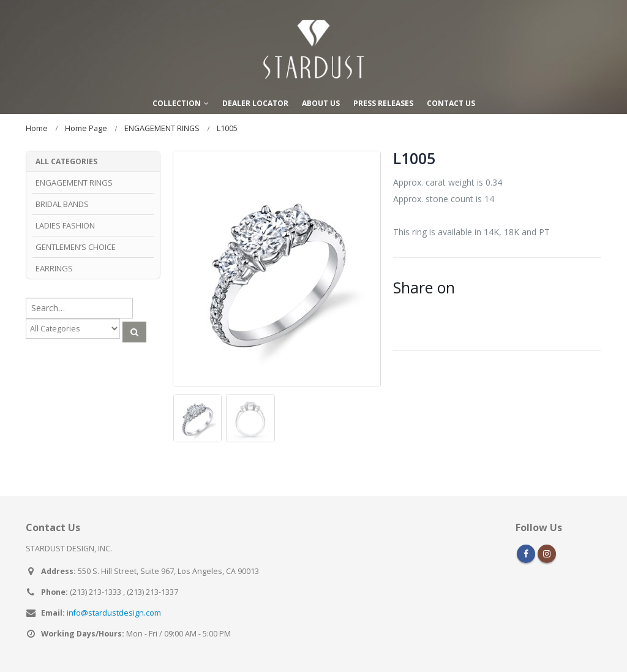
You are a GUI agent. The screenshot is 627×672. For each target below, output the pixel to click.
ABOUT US (321, 103)
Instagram (547, 554)
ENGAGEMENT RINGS (74, 183)
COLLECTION (177, 103)
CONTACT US (451, 103)
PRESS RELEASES (383, 103)
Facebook (526, 554)
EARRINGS (54, 268)
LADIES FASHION (65, 225)
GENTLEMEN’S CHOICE (76, 247)
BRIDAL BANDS (62, 204)
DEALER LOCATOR (255, 103)
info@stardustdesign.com (114, 613)
